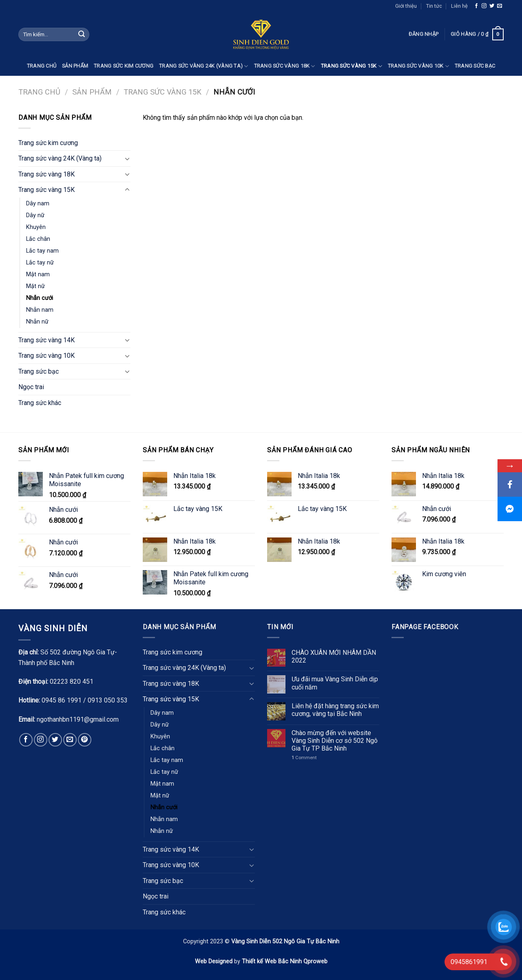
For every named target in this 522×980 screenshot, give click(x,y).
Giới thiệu (406, 6)
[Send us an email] (500, 6)
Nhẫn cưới (40, 298)
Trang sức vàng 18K (285, 66)
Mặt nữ (35, 286)
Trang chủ (42, 66)
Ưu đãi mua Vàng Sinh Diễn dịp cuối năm (335, 683)
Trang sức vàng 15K (352, 66)
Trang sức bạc (475, 66)
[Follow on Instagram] (484, 6)
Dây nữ (35, 215)
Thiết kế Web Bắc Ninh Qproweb (285, 961)
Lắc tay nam (42, 251)
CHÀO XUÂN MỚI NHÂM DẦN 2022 (334, 656)
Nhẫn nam (40, 310)
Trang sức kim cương (124, 66)
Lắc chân (38, 239)
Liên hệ (459, 6)
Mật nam (38, 274)
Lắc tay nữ (40, 263)
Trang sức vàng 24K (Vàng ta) (204, 66)
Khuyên (36, 227)
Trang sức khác (40, 403)
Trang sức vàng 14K (46, 340)
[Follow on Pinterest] (85, 740)
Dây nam (38, 204)
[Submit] (82, 35)
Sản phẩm (75, 66)
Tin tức (434, 6)
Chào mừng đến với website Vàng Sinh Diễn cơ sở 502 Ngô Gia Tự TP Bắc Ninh (335, 741)
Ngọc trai (31, 387)
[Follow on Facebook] (476, 6)
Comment (304, 758)
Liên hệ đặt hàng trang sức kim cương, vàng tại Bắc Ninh (335, 710)
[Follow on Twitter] (492, 6)
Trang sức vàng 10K (418, 66)
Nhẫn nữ (37, 322)
